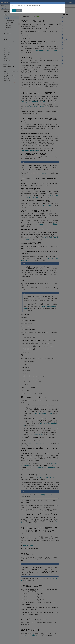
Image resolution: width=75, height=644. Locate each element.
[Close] (64, 3)
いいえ (19, 10)
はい (14, 10)
